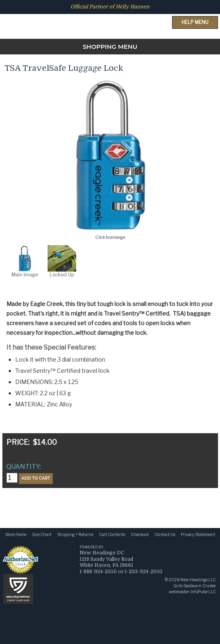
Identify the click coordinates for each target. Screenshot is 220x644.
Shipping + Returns (75, 534)
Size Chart (42, 534)
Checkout (140, 534)
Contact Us (165, 534)
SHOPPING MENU (110, 47)
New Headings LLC (198, 580)
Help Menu (195, 22)
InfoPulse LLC (203, 592)
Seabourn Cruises (200, 586)
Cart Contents (112, 534)
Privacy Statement (198, 534)
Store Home (16, 534)
